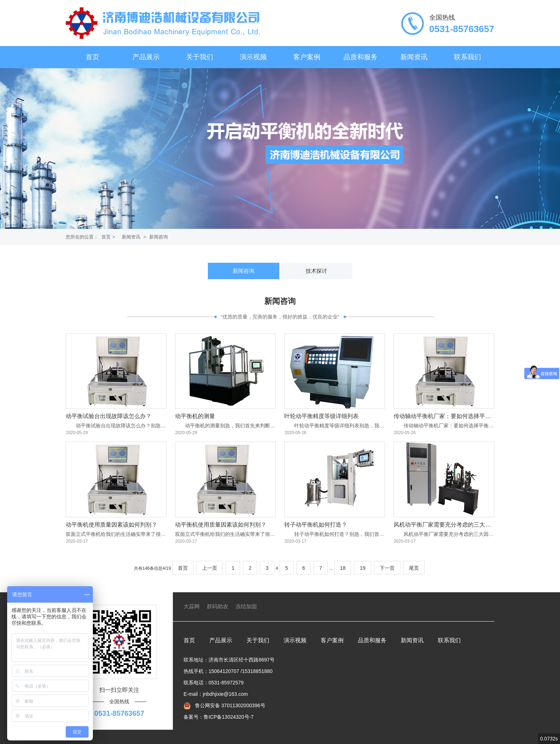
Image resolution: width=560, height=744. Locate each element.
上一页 (210, 568)
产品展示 (146, 57)
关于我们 (200, 57)
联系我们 (467, 57)
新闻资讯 (414, 57)
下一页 (387, 568)
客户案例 (307, 57)
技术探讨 (316, 271)
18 (343, 568)
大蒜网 (192, 606)
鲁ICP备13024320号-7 (229, 717)
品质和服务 (361, 57)
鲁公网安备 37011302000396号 (229, 705)
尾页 (414, 568)
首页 (92, 57)
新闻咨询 (159, 237)
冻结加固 (246, 606)
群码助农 (217, 606)
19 (362, 568)
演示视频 (253, 57)
